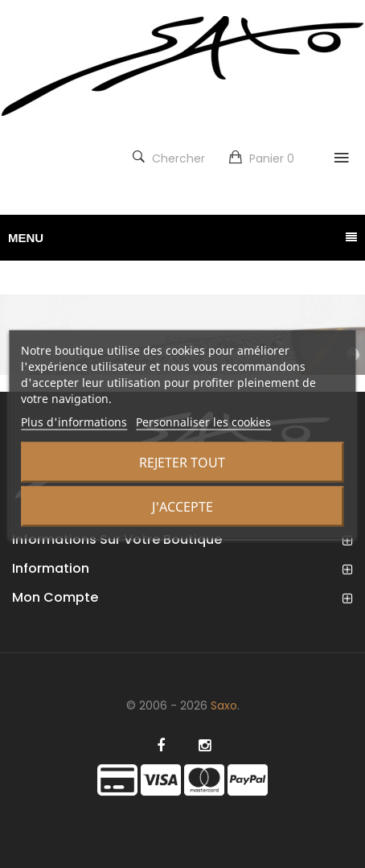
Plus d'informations (74, 421)
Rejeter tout (182, 462)
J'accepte (182, 506)
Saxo (224, 706)
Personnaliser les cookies (203, 421)
